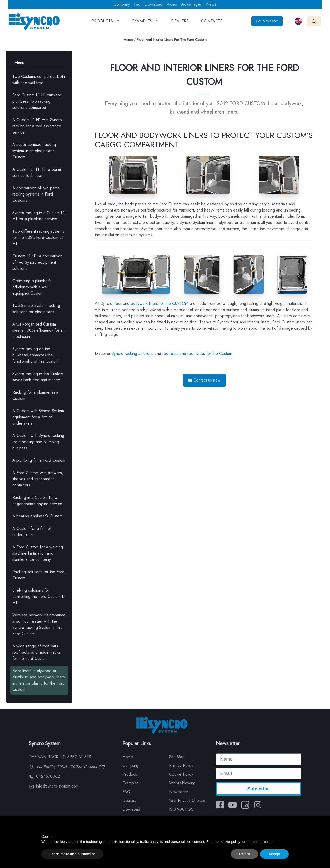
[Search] (314, 21)
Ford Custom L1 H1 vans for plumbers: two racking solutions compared (37, 101)
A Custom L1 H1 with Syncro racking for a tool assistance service (37, 126)
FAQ (126, 792)
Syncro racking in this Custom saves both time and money (38, 377)
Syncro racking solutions (133, 354)
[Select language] (298, 21)
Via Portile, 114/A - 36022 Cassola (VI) (67, 766)
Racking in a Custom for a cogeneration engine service (37, 501)
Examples (131, 783)
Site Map (177, 757)
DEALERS (180, 23)
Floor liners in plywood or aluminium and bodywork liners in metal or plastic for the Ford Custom (39, 680)
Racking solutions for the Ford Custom (38, 575)
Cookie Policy (181, 774)
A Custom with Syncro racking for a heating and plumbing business (38, 442)
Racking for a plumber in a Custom (35, 395)
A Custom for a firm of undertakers (32, 532)
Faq (137, 4)
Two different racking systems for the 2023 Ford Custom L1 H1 (38, 237)
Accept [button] (274, 854)
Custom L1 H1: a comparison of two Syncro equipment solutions (37, 262)
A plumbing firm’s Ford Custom (39, 460)
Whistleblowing (182, 783)
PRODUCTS (106, 23)
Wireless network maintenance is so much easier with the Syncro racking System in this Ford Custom (39, 624)
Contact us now (204, 380)
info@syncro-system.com (54, 786)
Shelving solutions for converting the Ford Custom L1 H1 (39, 597)
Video (172, 4)
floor (118, 303)
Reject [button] (244, 854)
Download (154, 4)
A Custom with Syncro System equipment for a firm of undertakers (38, 417)
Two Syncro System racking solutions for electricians (36, 309)
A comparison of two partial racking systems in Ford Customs (36, 194)
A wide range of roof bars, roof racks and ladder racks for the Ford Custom (36, 652)
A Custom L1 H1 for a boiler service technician (37, 172)
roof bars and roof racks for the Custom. (198, 354)
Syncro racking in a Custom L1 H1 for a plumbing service (39, 216)
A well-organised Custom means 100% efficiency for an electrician (39, 330)
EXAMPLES (145, 23)
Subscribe (258, 789)
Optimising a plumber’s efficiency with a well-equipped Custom (32, 287)
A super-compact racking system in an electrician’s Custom (34, 151)
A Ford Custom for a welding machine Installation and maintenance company (38, 553)
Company (122, 4)
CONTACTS (212, 23)
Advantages (192, 4)
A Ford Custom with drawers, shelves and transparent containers (38, 479)
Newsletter (267, 21)
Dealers (129, 801)
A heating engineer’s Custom (37, 516)
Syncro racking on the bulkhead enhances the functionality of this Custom (35, 355)
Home (128, 40)
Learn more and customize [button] (72, 854)
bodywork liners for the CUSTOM (160, 303)
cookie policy (230, 842)
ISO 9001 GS (181, 809)
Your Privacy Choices (187, 801)
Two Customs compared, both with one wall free (39, 80)
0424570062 (44, 776)
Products (130, 774)
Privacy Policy (181, 765)
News (211, 4)
